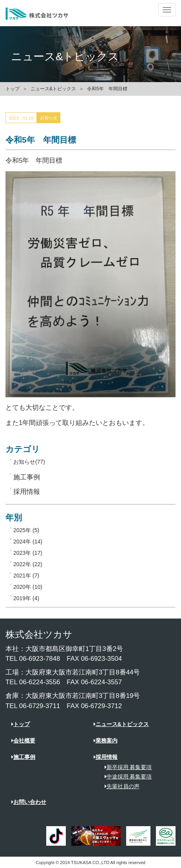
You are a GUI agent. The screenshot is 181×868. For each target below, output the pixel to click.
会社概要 (23, 741)
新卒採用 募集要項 (126, 767)
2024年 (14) (28, 542)
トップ (13, 89)
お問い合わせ (29, 802)
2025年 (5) (26, 530)
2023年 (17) (28, 553)
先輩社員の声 (119, 786)
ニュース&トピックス (53, 89)
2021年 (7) (26, 576)
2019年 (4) (26, 598)
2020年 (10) (28, 587)
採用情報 (106, 757)
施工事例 (23, 757)
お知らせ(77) (29, 462)
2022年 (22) (28, 564)
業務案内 (106, 741)
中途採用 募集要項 (126, 777)
